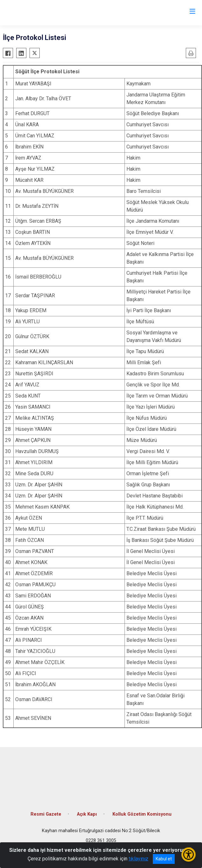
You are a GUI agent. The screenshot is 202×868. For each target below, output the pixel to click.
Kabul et (164, 859)
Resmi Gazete (46, 814)
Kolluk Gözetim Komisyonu (142, 814)
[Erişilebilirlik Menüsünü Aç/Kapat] (189, 855)
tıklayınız (138, 859)
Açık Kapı (87, 814)
